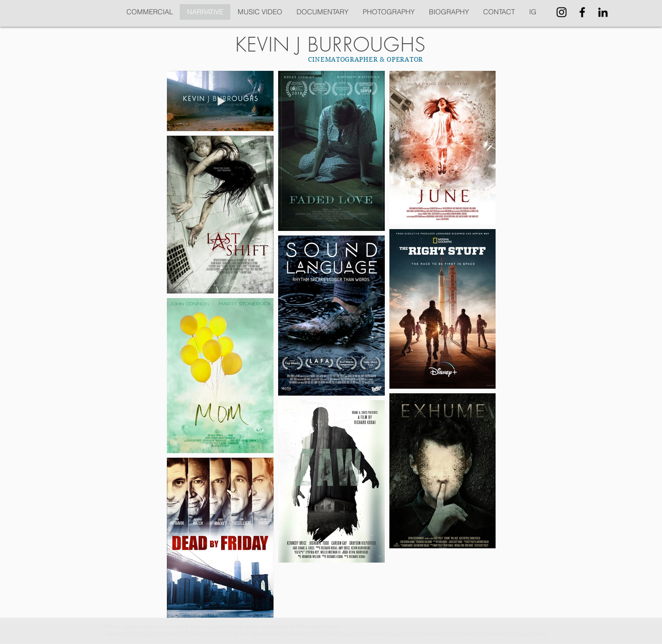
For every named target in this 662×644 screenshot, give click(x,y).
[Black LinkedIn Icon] (603, 12)
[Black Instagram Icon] (562, 12)
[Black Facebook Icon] (582, 12)
